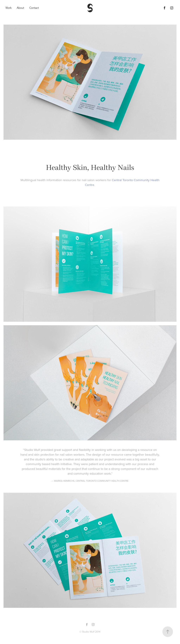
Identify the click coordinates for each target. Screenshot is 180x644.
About (20, 8)
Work (9, 8)
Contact (34, 8)
